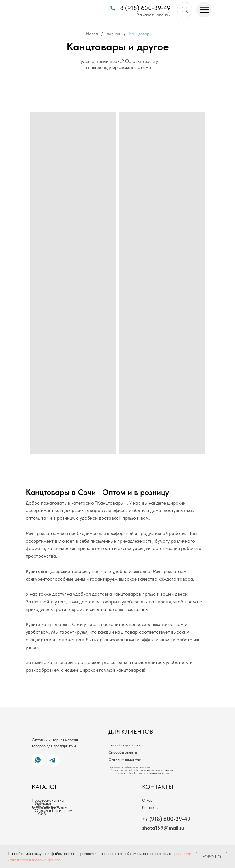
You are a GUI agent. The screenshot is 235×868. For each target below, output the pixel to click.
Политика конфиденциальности (129, 767)
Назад (92, 34)
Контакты (150, 807)
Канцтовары (48, 806)
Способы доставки (124, 745)
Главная (113, 34)
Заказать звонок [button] (154, 15)
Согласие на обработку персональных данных (142, 770)
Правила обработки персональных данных (143, 773)
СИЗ (42, 814)
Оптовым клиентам (125, 760)
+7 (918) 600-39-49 (166, 819)
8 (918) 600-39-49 (145, 8)
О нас (147, 800)
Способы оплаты (123, 752)
